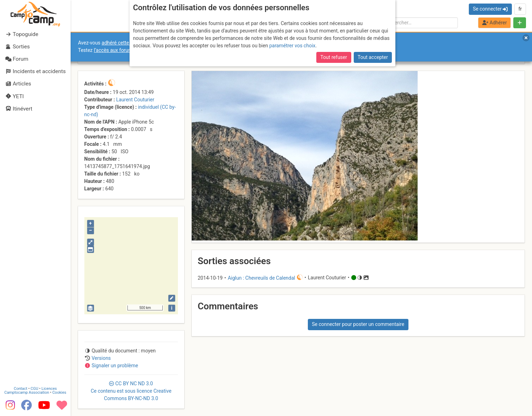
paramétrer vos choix (292, 46)
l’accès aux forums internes (124, 50)
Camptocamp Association (27, 391)
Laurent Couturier (135, 100)
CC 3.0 (131, 391)
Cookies (59, 391)
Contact (20, 388)
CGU (35, 388)
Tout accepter (373, 57)
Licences (49, 388)
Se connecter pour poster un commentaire (358, 324)
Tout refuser (334, 57)
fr (520, 9)
